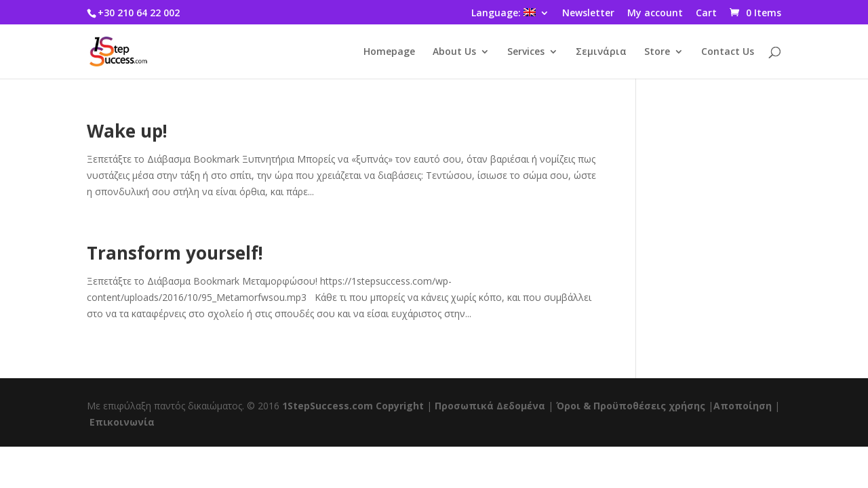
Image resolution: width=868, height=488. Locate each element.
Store (657, 52)
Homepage (389, 52)
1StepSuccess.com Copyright (353, 406)
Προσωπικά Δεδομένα (490, 406)
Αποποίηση (743, 406)
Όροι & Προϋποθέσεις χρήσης (631, 406)
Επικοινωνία (122, 422)
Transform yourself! (175, 253)
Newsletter (588, 14)
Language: (504, 14)
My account (655, 14)
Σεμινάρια (601, 52)
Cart (706, 14)
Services (526, 52)
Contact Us (728, 52)
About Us (454, 52)
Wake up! (127, 131)
